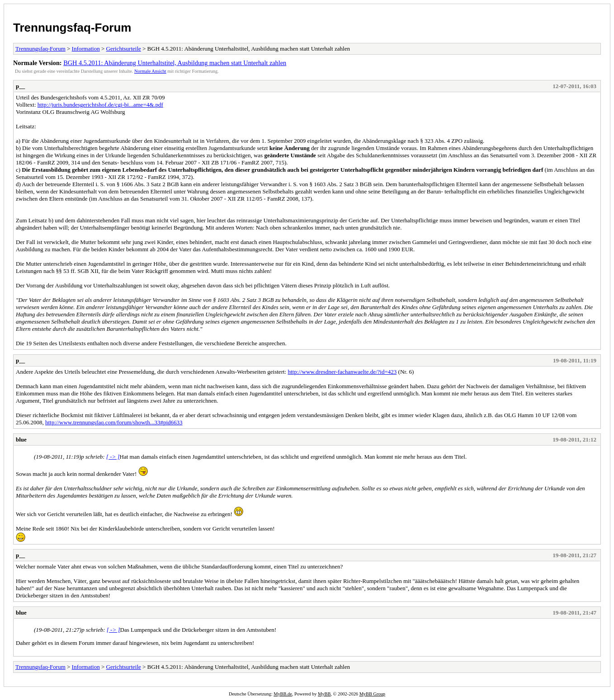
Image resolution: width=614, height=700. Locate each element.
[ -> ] (113, 457)
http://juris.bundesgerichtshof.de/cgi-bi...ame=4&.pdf (100, 105)
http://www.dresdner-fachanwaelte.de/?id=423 (342, 372)
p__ (20, 86)
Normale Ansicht (150, 71)
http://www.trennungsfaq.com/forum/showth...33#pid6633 (114, 422)
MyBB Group (372, 694)
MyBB (324, 694)
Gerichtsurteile (124, 49)
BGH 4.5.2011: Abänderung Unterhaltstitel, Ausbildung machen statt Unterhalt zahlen (175, 63)
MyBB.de (283, 694)
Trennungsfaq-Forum (72, 28)
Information (86, 49)
